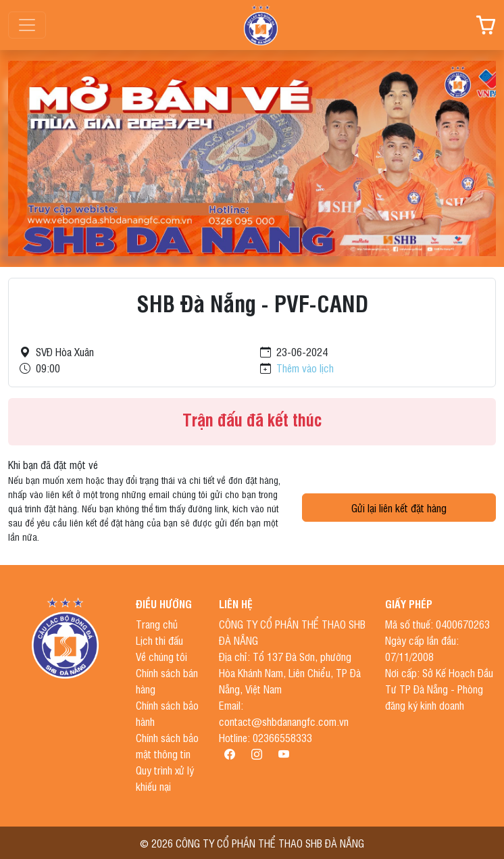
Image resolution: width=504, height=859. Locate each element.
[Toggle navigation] (27, 25)
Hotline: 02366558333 (266, 737)
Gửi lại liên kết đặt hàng (399, 508)
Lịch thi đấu (159, 640)
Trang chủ (157, 624)
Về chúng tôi (161, 656)
